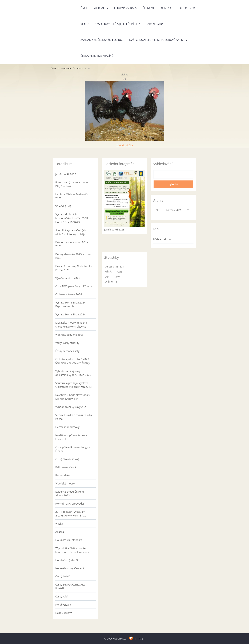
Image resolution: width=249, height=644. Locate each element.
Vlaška (80, 68)
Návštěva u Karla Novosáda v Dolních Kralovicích (73, 397)
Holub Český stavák (67, 560)
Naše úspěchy (64, 613)
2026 (179, 210)
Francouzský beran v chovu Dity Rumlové (72, 184)
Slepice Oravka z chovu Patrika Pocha (74, 417)
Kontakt (167, 8)
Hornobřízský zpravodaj (70, 504)
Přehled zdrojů (162, 239)
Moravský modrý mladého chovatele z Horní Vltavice (71, 324)
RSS (141, 639)
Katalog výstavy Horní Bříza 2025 (72, 244)
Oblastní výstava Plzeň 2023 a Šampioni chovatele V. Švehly (73, 361)
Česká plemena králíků (97, 56)
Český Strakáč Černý (67, 459)
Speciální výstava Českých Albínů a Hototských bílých (71, 232)
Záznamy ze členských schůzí (102, 40)
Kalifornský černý (66, 467)
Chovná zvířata (125, 8)
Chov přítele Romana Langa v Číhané (73, 449)
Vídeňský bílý (63, 206)
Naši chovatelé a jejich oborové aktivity (158, 40)
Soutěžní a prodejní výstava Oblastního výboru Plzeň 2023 (73, 385)
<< (158, 210)
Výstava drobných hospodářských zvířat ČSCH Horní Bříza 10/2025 (72, 218)
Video (84, 24)
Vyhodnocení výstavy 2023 (71, 407)
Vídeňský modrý (65, 483)
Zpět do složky (125, 145)
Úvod (84, 8)
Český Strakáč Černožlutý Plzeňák (70, 586)
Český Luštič (63, 576)
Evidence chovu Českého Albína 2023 (70, 493)
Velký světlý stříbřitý (67, 343)
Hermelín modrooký (67, 427)
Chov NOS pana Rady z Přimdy (74, 286)
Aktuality (101, 8)
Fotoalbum (187, 8)
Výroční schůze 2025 (68, 278)
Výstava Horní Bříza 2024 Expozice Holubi (70, 304)
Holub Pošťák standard (69, 540)
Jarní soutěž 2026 (66, 174)
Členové (149, 8)
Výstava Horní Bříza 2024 (70, 314)
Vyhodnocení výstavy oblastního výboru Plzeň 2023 (73, 373)
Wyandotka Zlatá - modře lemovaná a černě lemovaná (72, 550)
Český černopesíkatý (67, 351)
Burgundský (63, 475)
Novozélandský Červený (70, 568)
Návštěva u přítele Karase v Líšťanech (71, 437)
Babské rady (155, 24)
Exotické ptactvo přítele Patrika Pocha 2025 (74, 268)
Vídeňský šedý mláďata (69, 335)
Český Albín (62, 596)
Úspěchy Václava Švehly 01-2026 (72, 196)
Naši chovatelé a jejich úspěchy (117, 24)
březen (170, 210)
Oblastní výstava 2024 (69, 294)
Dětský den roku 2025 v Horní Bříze (73, 256)
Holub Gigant (63, 605)
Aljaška (60, 532)
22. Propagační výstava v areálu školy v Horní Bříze (71, 514)
